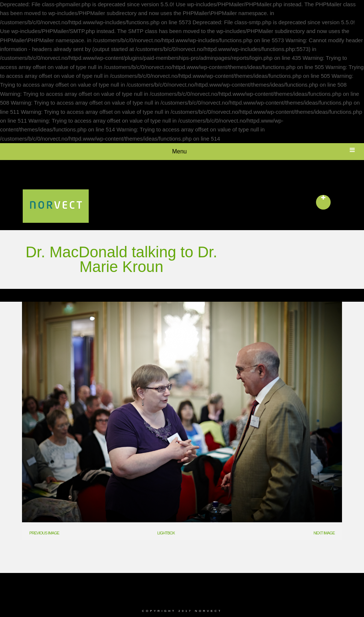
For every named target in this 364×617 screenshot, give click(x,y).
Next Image (324, 533)
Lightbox (166, 533)
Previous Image (44, 533)
